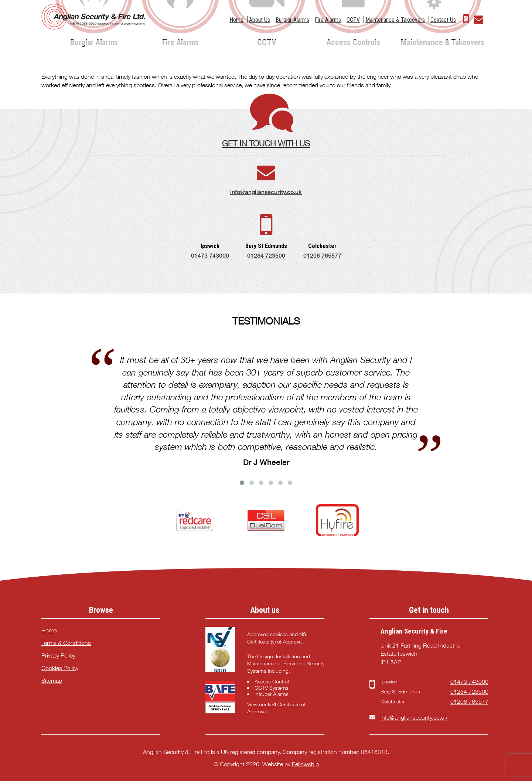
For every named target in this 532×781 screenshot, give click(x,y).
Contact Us (443, 20)
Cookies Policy (60, 668)
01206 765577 (322, 256)
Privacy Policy (58, 656)
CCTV (353, 20)
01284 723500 (266, 256)
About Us (260, 20)
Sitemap (52, 681)
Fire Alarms (328, 20)
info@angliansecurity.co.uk (266, 192)
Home (236, 20)
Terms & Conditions (66, 643)
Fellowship (305, 764)
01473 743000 (210, 256)
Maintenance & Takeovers (395, 20)
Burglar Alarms (292, 20)
